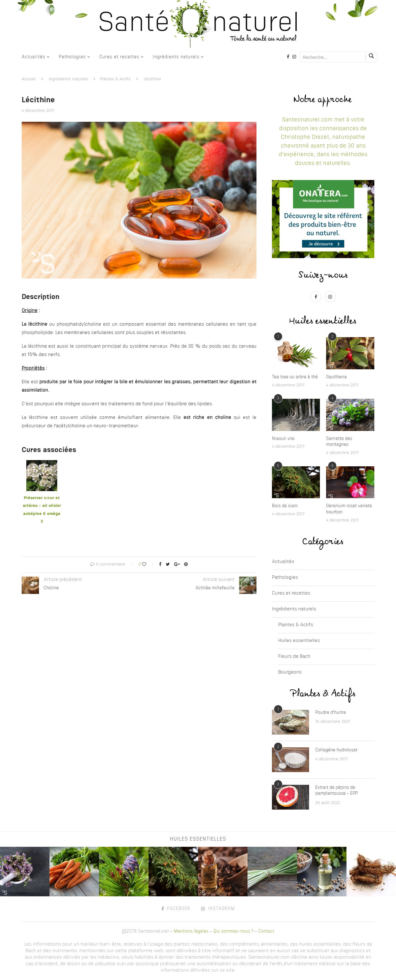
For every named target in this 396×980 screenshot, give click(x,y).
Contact (266, 931)
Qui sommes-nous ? (233, 931)
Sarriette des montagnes (339, 442)
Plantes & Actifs (115, 79)
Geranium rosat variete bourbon (349, 509)
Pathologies (72, 57)
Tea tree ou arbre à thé (295, 377)
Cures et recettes (119, 57)
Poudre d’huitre (331, 713)
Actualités (33, 57)
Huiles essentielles (299, 641)
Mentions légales (191, 931)
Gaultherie (336, 377)
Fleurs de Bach (294, 657)
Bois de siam (285, 506)
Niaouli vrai (283, 439)
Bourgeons (290, 672)
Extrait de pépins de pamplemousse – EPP (336, 791)
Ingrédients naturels (176, 57)
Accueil (29, 79)
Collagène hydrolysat (336, 750)
